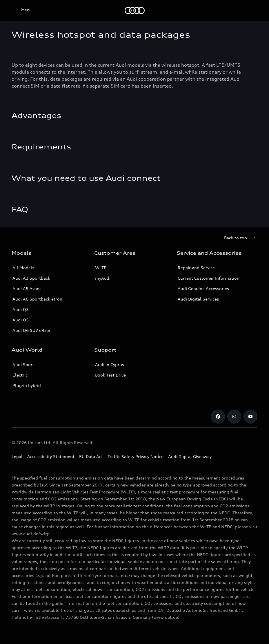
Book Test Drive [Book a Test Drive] (110, 375)
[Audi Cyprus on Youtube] (250, 417)
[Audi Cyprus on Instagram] (234, 417)
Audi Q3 (21, 309)
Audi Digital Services (198, 299)
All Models (23, 268)
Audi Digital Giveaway (190, 456)
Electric (20, 375)
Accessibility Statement (51, 456)
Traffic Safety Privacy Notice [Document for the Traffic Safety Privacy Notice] (136, 456)
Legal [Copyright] (17, 456)
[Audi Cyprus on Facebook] (218, 417)
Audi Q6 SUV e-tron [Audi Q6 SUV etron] (32, 330)
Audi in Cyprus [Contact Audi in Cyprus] (110, 364)
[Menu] (22, 10)
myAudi (103, 278)
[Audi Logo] (135, 10)
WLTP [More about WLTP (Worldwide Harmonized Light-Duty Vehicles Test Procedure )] (101, 268)
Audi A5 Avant (27, 288)
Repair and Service (196, 268)
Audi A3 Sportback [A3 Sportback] (31, 278)
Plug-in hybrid (27, 385)
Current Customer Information (209, 278)
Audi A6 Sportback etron (37, 299)
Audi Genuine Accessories (203, 288)
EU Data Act (91, 456)
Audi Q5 (21, 320)
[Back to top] (241, 238)
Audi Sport (23, 364)
